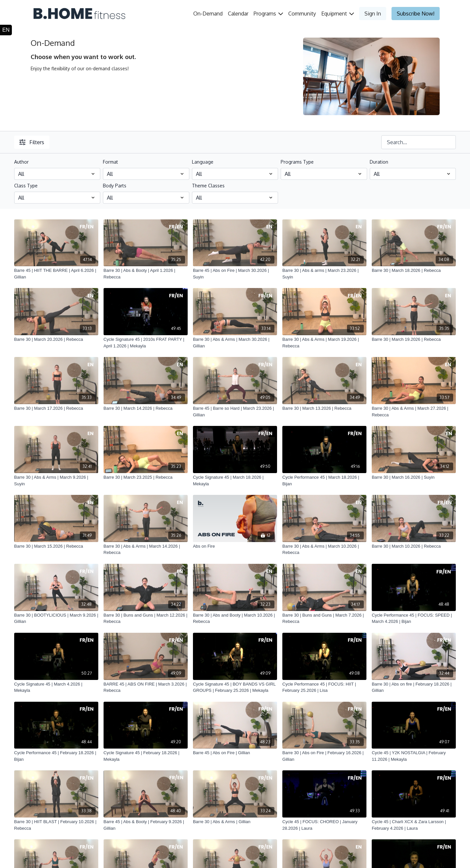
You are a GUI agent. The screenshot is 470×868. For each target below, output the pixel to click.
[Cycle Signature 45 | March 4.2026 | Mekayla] (56, 687)
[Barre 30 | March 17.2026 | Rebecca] (56, 408)
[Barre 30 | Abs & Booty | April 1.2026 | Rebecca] (146, 274)
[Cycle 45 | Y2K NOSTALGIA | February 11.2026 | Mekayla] (414, 756)
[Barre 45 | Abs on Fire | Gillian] (235, 753)
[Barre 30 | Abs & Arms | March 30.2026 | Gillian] (235, 343)
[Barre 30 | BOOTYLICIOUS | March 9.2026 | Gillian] (56, 618)
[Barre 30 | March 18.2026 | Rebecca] (414, 271)
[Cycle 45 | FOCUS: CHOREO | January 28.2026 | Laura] (324, 825)
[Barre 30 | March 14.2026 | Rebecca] (146, 408)
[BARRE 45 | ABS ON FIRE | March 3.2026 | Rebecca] (146, 687)
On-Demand (208, 14)
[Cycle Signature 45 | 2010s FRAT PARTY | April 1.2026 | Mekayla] (146, 343)
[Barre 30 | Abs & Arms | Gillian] (235, 822)
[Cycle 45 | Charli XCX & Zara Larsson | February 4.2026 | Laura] (414, 825)
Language (203, 162)
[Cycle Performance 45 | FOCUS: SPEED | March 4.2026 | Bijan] (414, 618)
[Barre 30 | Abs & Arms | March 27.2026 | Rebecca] (414, 412)
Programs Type (297, 162)
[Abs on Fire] (235, 546)
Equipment (338, 14)
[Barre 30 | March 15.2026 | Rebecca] (56, 546)
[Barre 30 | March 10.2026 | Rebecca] (414, 546)
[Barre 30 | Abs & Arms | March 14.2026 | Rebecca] (146, 549)
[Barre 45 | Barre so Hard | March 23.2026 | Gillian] (235, 412)
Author (21, 162)
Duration (379, 162)
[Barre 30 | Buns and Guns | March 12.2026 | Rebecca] (146, 618)
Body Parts (115, 186)
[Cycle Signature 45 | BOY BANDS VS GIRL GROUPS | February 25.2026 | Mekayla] (235, 687)
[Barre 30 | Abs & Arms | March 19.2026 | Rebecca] (324, 343)
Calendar (238, 14)
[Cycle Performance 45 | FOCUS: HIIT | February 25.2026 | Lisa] (324, 687)
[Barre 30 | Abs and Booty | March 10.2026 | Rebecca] (235, 618)
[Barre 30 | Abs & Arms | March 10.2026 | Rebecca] (324, 549)
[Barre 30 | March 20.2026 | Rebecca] (56, 339)
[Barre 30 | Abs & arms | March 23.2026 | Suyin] (324, 274)
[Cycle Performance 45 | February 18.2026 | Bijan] (56, 756)
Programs (268, 14)
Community (302, 14)
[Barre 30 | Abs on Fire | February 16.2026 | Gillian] (324, 756)
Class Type (26, 186)
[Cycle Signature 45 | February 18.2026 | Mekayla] (146, 756)
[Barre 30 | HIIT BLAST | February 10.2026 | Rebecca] (56, 825)
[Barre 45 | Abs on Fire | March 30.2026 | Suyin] (235, 274)
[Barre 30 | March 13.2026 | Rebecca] (324, 408)
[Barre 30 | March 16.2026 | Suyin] (414, 477)
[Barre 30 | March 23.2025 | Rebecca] (146, 477)
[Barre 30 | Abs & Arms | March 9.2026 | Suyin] (56, 481)
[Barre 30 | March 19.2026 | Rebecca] (414, 339)
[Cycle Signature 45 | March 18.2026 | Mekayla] (235, 481)
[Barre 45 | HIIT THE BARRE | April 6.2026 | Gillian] (56, 274)
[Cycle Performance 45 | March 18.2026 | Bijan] (324, 481)
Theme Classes (208, 186)
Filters (32, 142)
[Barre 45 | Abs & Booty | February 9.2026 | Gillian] (146, 825)
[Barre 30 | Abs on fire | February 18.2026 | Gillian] (414, 687)
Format (110, 162)
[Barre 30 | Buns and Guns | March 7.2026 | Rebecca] (324, 618)
